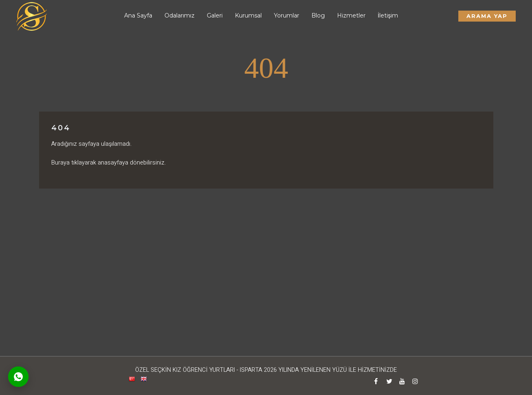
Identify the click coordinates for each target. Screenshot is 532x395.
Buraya (60, 163)
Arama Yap (487, 16)
